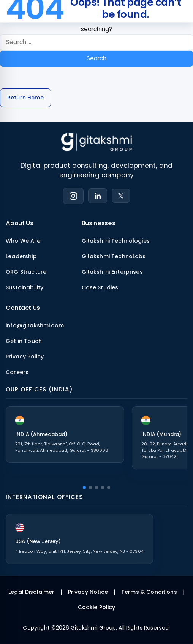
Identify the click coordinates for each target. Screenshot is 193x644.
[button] (84, 488)
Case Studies (100, 287)
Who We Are (23, 241)
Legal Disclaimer (31, 592)
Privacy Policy (25, 357)
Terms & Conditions (149, 592)
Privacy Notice (88, 592)
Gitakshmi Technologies (116, 241)
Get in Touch (24, 341)
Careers (17, 372)
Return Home (25, 98)
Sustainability (25, 287)
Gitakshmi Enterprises (112, 272)
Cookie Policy (97, 607)
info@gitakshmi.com (35, 325)
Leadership (21, 256)
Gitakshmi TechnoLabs (114, 256)
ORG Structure (26, 272)
